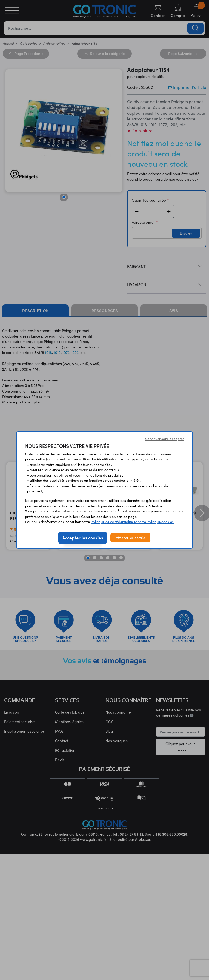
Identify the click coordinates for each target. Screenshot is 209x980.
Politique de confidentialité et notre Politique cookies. (133, 522)
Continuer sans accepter (165, 439)
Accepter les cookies (83, 538)
